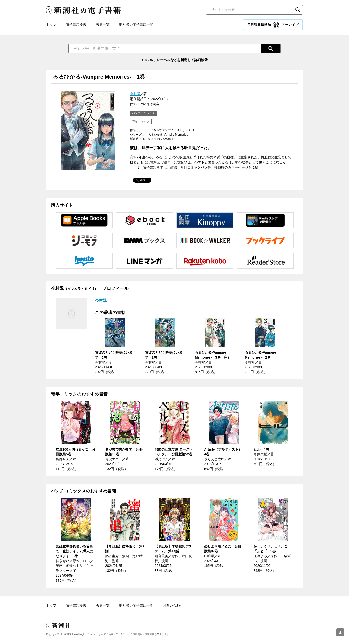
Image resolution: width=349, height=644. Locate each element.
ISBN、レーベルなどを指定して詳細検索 (177, 60)
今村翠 (135, 94)
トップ (51, 24)
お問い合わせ (173, 605)
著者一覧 (103, 24)
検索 (298, 10)
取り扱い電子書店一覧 (136, 24)
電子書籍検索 (76, 24)
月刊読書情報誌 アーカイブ (273, 25)
